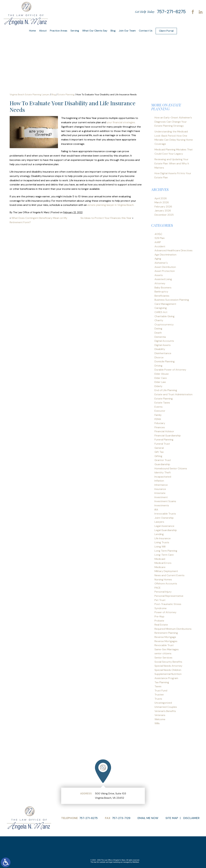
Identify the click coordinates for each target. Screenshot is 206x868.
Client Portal (166, 31)
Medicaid (160, 559)
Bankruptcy (161, 292)
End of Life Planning (166, 390)
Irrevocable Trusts (165, 514)
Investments (162, 505)
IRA (156, 510)
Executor (160, 411)
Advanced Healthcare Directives (173, 250)
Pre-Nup (159, 616)
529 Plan (160, 238)
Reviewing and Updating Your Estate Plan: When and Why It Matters (172, 163)
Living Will (160, 547)
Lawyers (159, 522)
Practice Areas (59, 31)
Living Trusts (162, 542)
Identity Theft (163, 472)
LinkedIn (201, 12)
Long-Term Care (164, 555)
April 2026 (161, 198)
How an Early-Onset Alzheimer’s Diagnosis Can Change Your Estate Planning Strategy (173, 122)
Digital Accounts (164, 341)
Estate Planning (66, 94)
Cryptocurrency (164, 324)
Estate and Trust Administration (173, 394)
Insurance (160, 489)
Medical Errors (163, 563)
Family (158, 415)
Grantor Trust (163, 460)
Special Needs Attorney (168, 666)
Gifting (158, 456)
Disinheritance (163, 353)
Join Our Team (127, 31)
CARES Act (161, 312)
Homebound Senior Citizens (171, 468)
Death (158, 333)
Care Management (165, 304)
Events (159, 407)
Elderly (158, 386)
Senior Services (163, 658)
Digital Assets (163, 345)
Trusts (158, 699)
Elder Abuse (162, 374)
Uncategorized (163, 703)
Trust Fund (161, 691)
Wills (157, 723)
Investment (161, 497)
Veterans (160, 715)
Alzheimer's (161, 263)
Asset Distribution (165, 267)
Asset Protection (165, 271)
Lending (159, 534)
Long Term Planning (166, 551)
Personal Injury (163, 592)
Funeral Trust (162, 444)
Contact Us (146, 31)
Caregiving (161, 308)
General (159, 448)
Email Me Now (148, 818)
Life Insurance (163, 538)
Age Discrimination (165, 255)
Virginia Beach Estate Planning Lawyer (29, 94)
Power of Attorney (165, 612)
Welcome (160, 719)
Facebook (193, 12)
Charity (159, 320)
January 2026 (163, 211)
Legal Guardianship (166, 530)
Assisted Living (163, 279)
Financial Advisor (164, 431)
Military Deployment (166, 571)
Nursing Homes (163, 579)
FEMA (158, 419)
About (43, 31)
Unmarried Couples (166, 707)
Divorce (159, 357)
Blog (113, 31)
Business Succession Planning (172, 300)
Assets (159, 275)
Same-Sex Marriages (167, 649)
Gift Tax (159, 452)
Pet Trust (160, 600)
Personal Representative (169, 596)
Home (33, 31)
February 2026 (163, 207)
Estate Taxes (162, 403)
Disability (160, 349)
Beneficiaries (162, 296)
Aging (158, 259)
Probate (159, 621)
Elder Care (161, 378)
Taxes (158, 686)
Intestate (160, 493)
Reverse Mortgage (165, 637)
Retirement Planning (166, 633)
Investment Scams (165, 501)
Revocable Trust (164, 645)
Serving (75, 31)
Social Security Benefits (168, 662)
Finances (160, 427)
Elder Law (160, 382)
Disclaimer (191, 818)
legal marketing (114, 862)
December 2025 (164, 215)
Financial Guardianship (168, 436)
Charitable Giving (164, 316)
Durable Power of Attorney (170, 370)
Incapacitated (163, 477)
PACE (158, 588)
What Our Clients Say (95, 31)
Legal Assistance (164, 526)
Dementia (160, 337)
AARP (158, 242)
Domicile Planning (165, 361)
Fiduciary (160, 423)
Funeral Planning (164, 440)
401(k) (158, 234)
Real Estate (161, 625)
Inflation (159, 481)
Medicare (160, 567)
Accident (160, 246)
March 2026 (162, 202)
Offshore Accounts (166, 584)
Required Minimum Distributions (173, 629)
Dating (158, 329)
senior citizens (163, 653)
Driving (158, 366)
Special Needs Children (168, 670)
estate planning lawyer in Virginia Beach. (111, 205)
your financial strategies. (121, 122)
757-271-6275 (171, 12)
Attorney (160, 283)
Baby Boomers (163, 288)
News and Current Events (169, 575)
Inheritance (161, 485)
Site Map (172, 818)
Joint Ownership (164, 518)
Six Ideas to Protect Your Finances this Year (106, 218)
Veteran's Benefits (165, 711)
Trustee (159, 695)
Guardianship (162, 464)
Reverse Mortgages (166, 641)
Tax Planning (162, 682)
